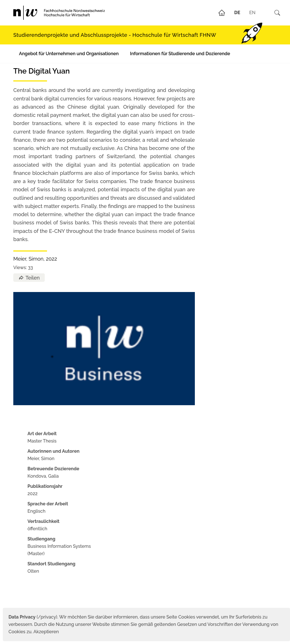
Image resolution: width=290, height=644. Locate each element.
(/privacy (32, 617)
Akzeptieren (46, 632)
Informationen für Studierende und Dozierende (180, 54)
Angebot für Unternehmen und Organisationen (69, 54)
